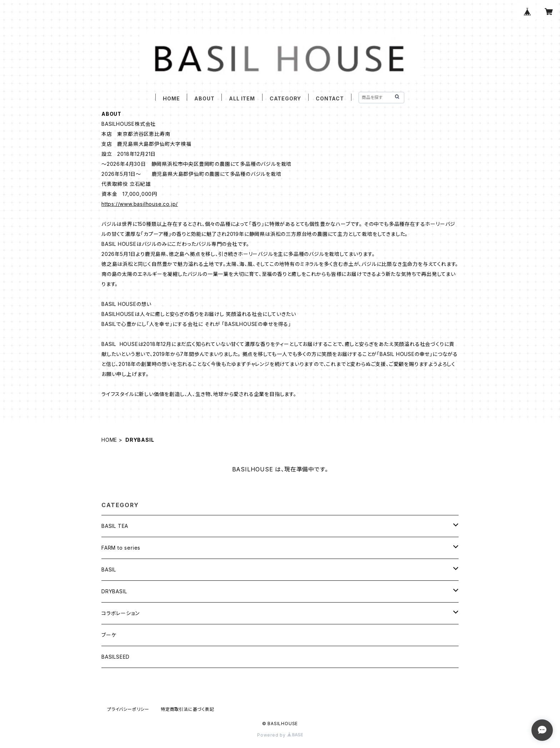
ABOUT (204, 98)
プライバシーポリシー (128, 709)
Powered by (280, 735)
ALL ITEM (242, 98)
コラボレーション (120, 613)
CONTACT (330, 98)
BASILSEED (116, 657)
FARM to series (121, 548)
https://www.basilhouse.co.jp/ (140, 204)
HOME (171, 98)
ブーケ (109, 635)
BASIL (109, 569)
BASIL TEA (115, 526)
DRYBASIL (114, 591)
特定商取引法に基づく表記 (187, 709)
